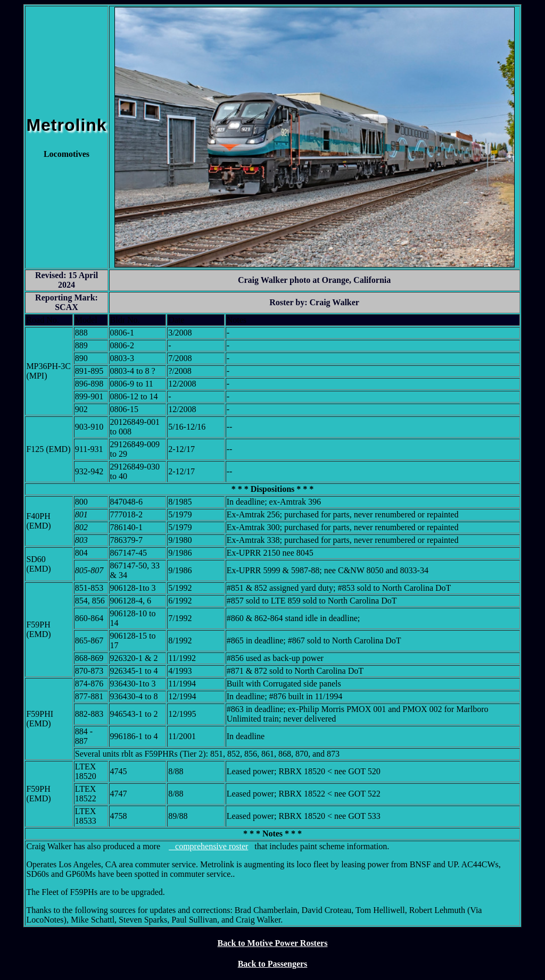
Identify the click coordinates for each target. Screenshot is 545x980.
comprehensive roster (208, 846)
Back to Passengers (273, 964)
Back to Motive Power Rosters (273, 943)
